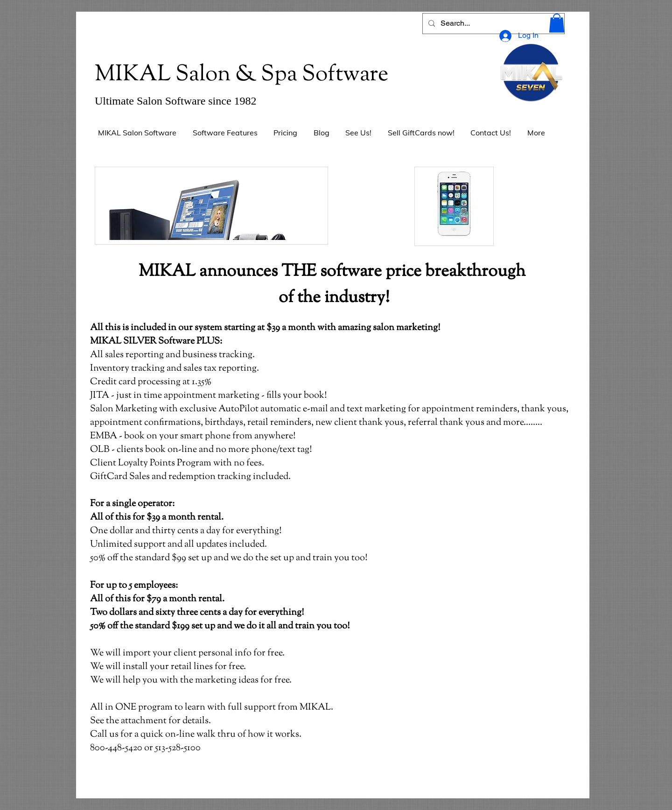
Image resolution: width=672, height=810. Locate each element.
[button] (557, 23)
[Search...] (493, 24)
